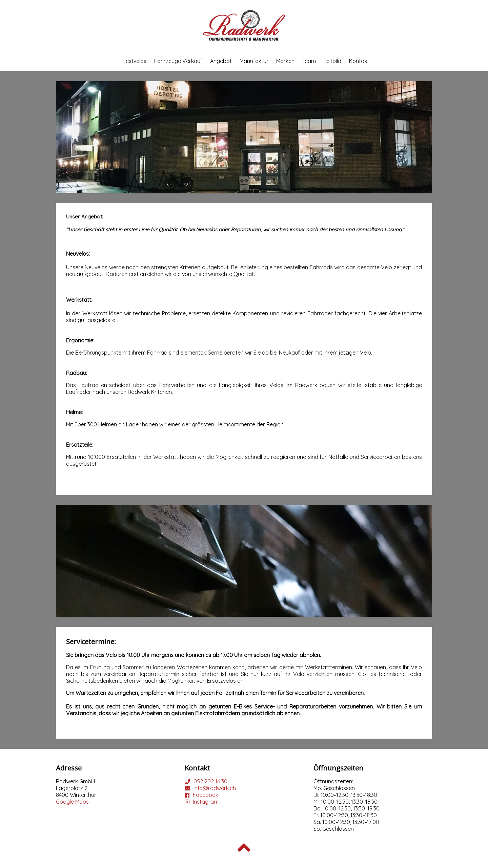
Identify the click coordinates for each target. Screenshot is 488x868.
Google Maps (72, 802)
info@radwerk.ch (215, 788)
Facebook (206, 795)
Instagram (206, 802)
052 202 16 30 (210, 781)
